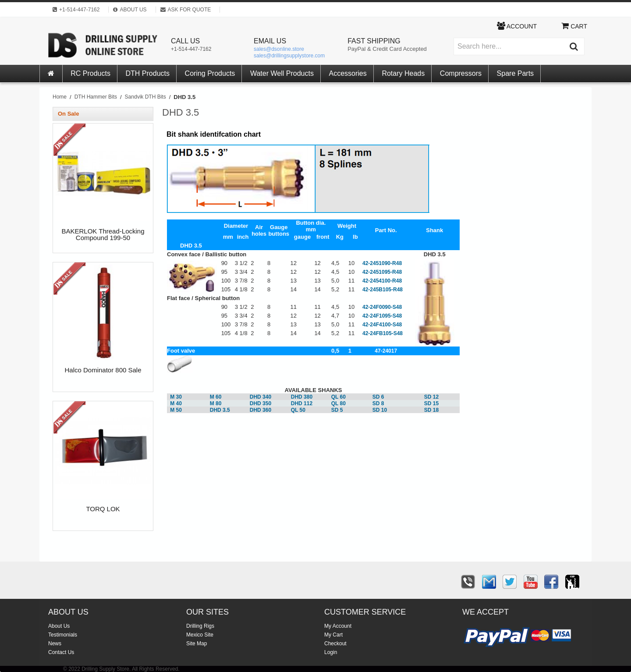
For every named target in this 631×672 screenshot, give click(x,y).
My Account (338, 626)
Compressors (461, 73)
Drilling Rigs (200, 626)
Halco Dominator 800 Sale (103, 370)
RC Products (90, 73)
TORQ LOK (103, 509)
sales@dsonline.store (279, 49)
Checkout (335, 644)
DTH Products (148, 73)
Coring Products (210, 73)
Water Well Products (282, 73)
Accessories (348, 73)
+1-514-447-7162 (191, 49)
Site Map (197, 644)
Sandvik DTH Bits (145, 97)
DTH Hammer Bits (96, 97)
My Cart (333, 635)
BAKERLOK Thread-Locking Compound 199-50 (103, 235)
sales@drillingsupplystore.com (289, 56)
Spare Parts (515, 73)
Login (331, 652)
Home (60, 97)
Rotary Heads (403, 73)
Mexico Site (200, 635)
